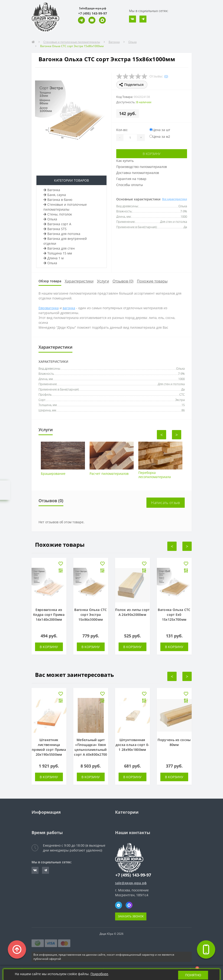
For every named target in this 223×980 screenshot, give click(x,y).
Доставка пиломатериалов (138, 173)
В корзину (152, 154)
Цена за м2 (160, 137)
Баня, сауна (55, 195)
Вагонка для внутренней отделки (65, 241)
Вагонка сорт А (57, 224)
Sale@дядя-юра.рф (93, 8)
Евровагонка (49, 308)
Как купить (125, 161)
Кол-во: (122, 130)
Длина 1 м (53, 258)
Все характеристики (175, 199)
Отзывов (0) (123, 281)
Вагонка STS (55, 229)
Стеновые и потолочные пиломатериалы (72, 42)
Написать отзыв (165, 503)
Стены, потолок (58, 214)
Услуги (103, 281)
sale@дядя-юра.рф (131, 883)
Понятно (193, 975)
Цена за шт (160, 130)
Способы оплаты (130, 185)
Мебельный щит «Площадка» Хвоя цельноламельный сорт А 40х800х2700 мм (90, 750)
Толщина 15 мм (58, 253)
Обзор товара (50, 281)
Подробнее (100, 974)
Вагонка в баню (58, 200)
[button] (93, 13)
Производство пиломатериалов (142, 167)
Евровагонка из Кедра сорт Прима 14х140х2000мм (49, 615)
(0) (166, 76)
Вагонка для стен (59, 248)
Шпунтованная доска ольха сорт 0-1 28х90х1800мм (133, 745)
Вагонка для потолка (62, 234)
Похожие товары (152, 281)
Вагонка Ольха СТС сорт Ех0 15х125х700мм (174, 615)
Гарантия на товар (131, 179)
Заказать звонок (131, 916)
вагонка (69, 308)
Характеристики (79, 281)
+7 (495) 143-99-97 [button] (133, 875)
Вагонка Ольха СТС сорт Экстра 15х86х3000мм (90, 615)
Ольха (133, 42)
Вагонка (114, 42)
